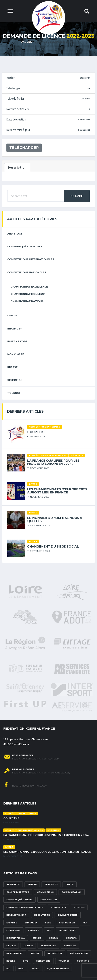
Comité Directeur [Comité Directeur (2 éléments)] (18, 892)
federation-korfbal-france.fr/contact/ (35, 759)
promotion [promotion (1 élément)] (55, 953)
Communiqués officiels (25, 246)
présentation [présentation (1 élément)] (79, 953)
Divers (12, 315)
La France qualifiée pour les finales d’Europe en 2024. (53, 462)
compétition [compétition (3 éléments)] (49, 900)
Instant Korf (17, 341)
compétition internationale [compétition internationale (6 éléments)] (25, 907)
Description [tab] (17, 168)
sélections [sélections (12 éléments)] (43, 961)
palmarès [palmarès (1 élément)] (70, 945)
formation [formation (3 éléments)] (13, 930)
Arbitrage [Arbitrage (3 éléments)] (13, 884)
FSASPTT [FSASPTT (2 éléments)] (34, 930)
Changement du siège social (53, 546)
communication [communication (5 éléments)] (72, 892)
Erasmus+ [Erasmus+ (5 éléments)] (31, 923)
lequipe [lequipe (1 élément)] (11, 945)
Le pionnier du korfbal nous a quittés (55, 519)
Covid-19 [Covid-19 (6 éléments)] (79, 907)
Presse (12, 367)
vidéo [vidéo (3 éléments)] (36, 969)
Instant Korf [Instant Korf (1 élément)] (67, 930)
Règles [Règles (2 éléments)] (11, 961)
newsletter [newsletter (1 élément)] (48, 945)
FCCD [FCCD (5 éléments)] (48, 923)
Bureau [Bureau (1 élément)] (32, 884)
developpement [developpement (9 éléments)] (16, 915)
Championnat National (28, 301)
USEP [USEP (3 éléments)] (21, 969)
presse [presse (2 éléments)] (35, 953)
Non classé (16, 354)
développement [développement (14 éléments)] (68, 915)
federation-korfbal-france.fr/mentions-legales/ (41, 773)
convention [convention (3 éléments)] (59, 907)
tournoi (14, 393)
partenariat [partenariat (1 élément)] (15, 953)
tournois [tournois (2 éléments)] (83, 961)
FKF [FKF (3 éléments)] (85, 923)
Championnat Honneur (28, 294)
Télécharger (24, 148)
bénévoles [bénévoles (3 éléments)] (51, 884)
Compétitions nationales (27, 272)
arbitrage (15, 234)
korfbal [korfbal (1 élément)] (71, 938)
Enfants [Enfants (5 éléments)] (12, 923)
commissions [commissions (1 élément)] (45, 892)
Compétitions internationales (31, 259)
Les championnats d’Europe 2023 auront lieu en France (57, 491)
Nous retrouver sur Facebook (26, 785)
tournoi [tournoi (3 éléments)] (64, 961)
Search (77, 196)
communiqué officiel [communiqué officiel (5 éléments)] (19, 900)
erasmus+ (14, 329)
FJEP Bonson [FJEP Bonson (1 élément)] (67, 923)
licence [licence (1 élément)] (28, 945)
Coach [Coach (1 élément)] (70, 884)
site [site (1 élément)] (26, 961)
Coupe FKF (36, 432)
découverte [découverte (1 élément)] (42, 915)
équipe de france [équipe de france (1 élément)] (58, 969)
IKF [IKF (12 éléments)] (49, 930)
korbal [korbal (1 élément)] (54, 938)
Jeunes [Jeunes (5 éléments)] (37, 938)
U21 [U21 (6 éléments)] (8, 969)
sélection (15, 380)
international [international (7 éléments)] (16, 938)
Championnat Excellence (29, 287)
